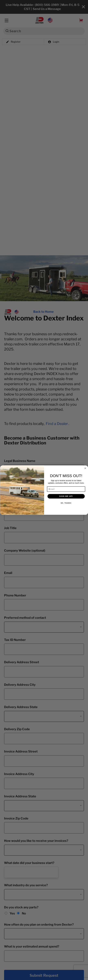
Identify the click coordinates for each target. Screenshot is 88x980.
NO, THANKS (66, 503)
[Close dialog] (85, 468)
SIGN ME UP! (66, 496)
